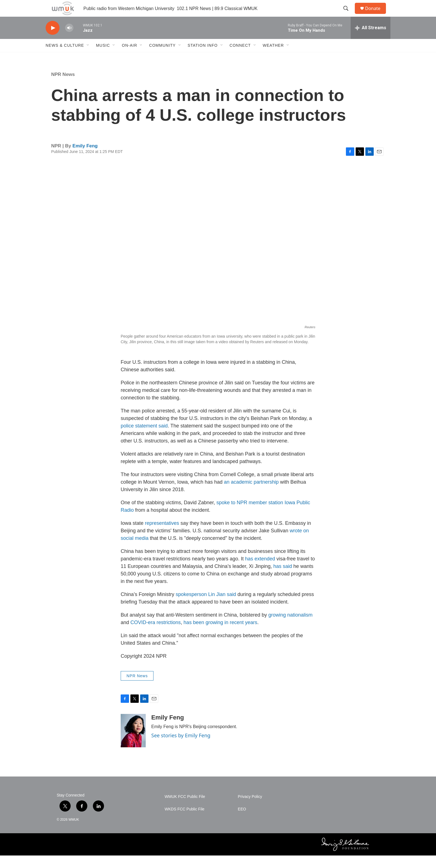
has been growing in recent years (220, 635)
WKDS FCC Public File (184, 822)
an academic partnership (251, 494)
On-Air (129, 58)
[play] (53, 40)
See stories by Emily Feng (181, 748)
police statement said (144, 438)
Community (162, 58)
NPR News (63, 87)
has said (283, 579)
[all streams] (371, 40)
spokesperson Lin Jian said (206, 607)
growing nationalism (290, 627)
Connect (240, 58)
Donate (376, 15)
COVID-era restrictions (156, 635)
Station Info (203, 58)
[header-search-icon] (348, 15)
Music (103, 58)
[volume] (69, 40)
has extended (260, 571)
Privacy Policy (250, 809)
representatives (162, 536)
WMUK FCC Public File (185, 809)
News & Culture (65, 58)
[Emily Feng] (133, 743)
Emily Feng (85, 158)
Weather (273, 58)
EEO (242, 822)
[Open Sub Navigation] (88, 58)
